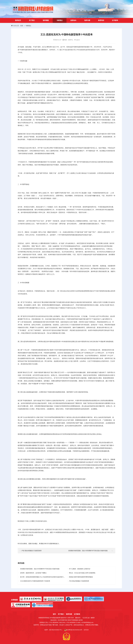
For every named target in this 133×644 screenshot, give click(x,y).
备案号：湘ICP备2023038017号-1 (53, 630)
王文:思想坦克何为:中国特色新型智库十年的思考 (36, 581)
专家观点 (60, 20)
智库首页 (18, 20)
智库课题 (46, 20)
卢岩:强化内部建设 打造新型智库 (32, 551)
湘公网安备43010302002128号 (74, 630)
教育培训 (101, 20)
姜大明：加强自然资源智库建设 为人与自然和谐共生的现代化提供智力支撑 (45, 577)
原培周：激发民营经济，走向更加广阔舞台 (34, 573)
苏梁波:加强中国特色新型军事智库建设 (82, 577)
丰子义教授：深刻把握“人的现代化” (80, 569)
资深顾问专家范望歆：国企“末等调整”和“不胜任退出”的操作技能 (89, 551)
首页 (22, 26)
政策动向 (73, 20)
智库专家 (87, 20)
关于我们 (32, 20)
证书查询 (115, 20)
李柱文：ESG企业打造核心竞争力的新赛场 (83, 573)
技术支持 (88, 630)
